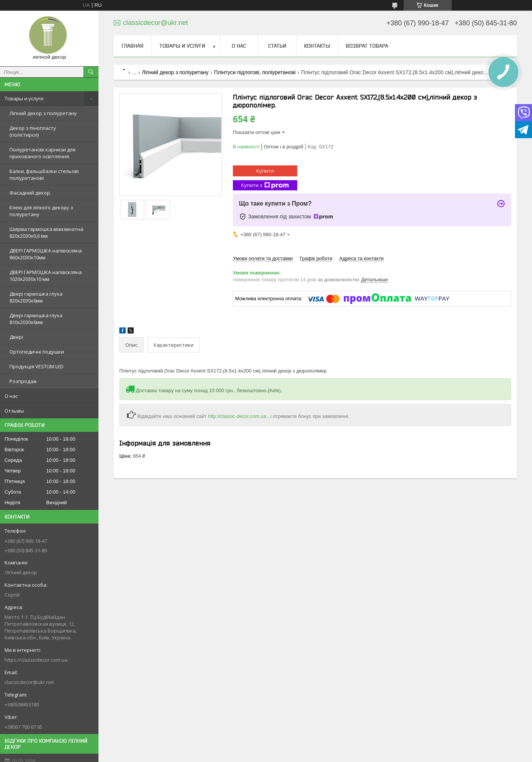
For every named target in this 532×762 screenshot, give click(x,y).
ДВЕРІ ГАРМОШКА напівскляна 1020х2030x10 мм (46, 276)
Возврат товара (367, 46)
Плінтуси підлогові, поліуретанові (255, 72)
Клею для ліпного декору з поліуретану (41, 211)
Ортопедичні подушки (37, 352)
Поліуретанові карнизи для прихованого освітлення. (42, 153)
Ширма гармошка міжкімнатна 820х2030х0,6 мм (46, 232)
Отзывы (14, 411)
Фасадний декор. (30, 193)
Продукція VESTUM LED (37, 366)
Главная (133, 46)
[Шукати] (91, 72)
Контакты (317, 46)
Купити (265, 171)
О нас (11, 396)
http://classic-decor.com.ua (237, 416)
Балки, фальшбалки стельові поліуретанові (44, 175)
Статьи (277, 46)
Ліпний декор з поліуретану (43, 113)
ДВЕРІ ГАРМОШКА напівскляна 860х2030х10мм (46, 254)
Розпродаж (23, 381)
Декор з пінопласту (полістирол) (33, 131)
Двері (16, 337)
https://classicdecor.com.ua (36, 660)
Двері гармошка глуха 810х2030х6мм (36, 319)
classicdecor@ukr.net (29, 682)
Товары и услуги (24, 98)
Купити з (265, 185)
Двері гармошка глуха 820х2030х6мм (36, 297)
